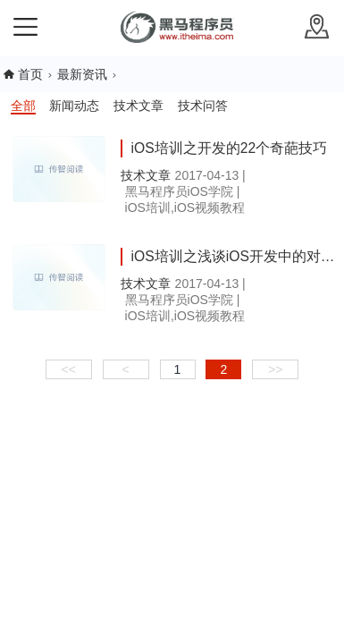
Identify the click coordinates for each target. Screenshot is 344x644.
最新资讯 (82, 74)
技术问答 (203, 106)
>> (275, 369)
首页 (30, 74)
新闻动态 (74, 106)
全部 (23, 106)
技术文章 (138, 106)
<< (69, 369)
